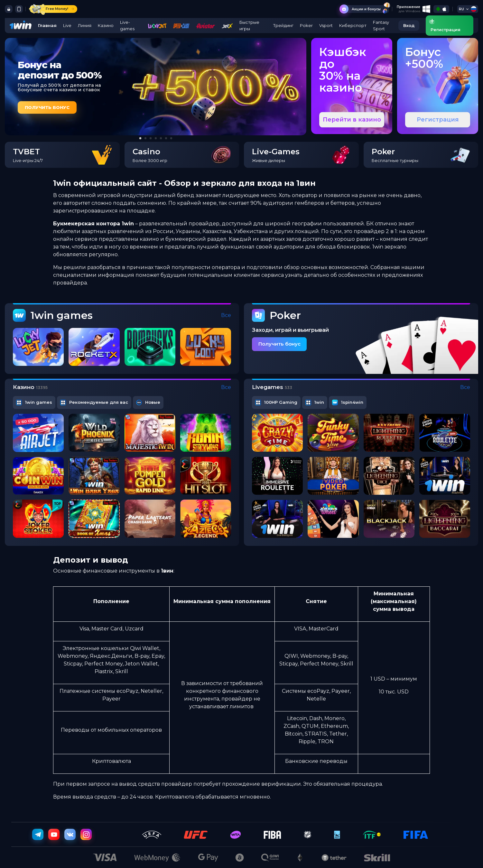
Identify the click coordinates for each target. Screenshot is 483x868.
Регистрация (438, 120)
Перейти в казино (352, 120)
